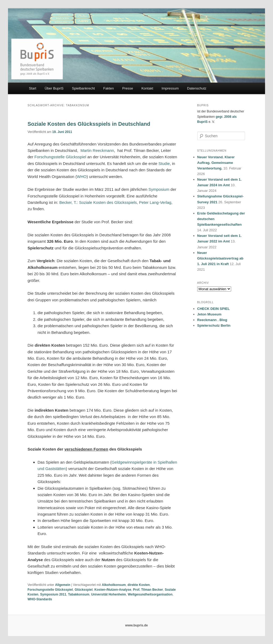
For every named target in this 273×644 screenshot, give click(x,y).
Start (32, 88)
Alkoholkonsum (114, 585)
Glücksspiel (84, 590)
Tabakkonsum (79, 594)
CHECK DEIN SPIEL (214, 309)
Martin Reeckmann (97, 150)
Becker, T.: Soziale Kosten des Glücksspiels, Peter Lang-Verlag (115, 202)
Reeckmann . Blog (212, 320)
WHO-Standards (40, 599)
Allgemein (63, 585)
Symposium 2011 (53, 594)
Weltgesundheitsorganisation (150, 594)
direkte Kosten (138, 585)
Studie (164, 163)
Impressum (170, 88)
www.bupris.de (137, 625)
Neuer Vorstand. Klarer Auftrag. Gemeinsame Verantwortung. (216, 163)
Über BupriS (54, 88)
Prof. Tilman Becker (148, 590)
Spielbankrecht (83, 88)
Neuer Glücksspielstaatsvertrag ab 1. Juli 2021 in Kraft (220, 258)
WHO (82, 177)
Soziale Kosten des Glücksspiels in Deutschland (89, 124)
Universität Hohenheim (109, 594)
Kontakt (147, 88)
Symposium (159, 189)
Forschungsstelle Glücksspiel (60, 157)
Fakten (109, 88)
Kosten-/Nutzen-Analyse (113, 590)
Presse (127, 88)
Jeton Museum (209, 314)
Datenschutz (197, 88)
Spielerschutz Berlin (214, 325)
